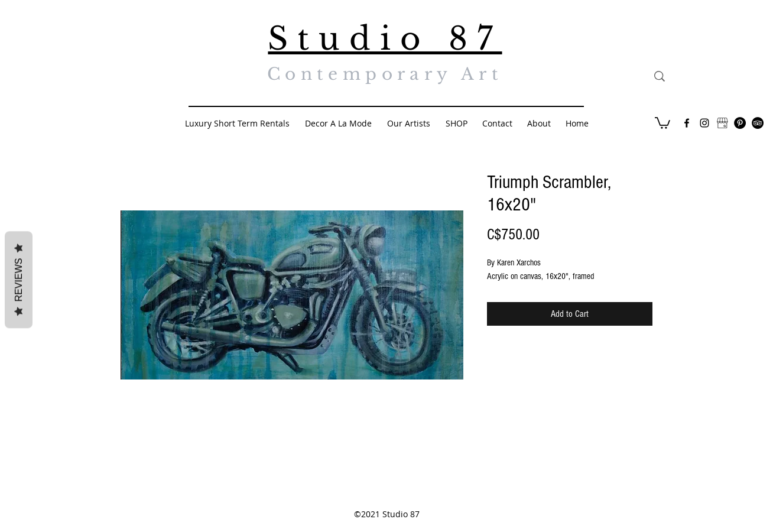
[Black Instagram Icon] (704, 123)
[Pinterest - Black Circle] (740, 123)
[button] (662, 122)
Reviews (19, 280)
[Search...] (714, 76)
